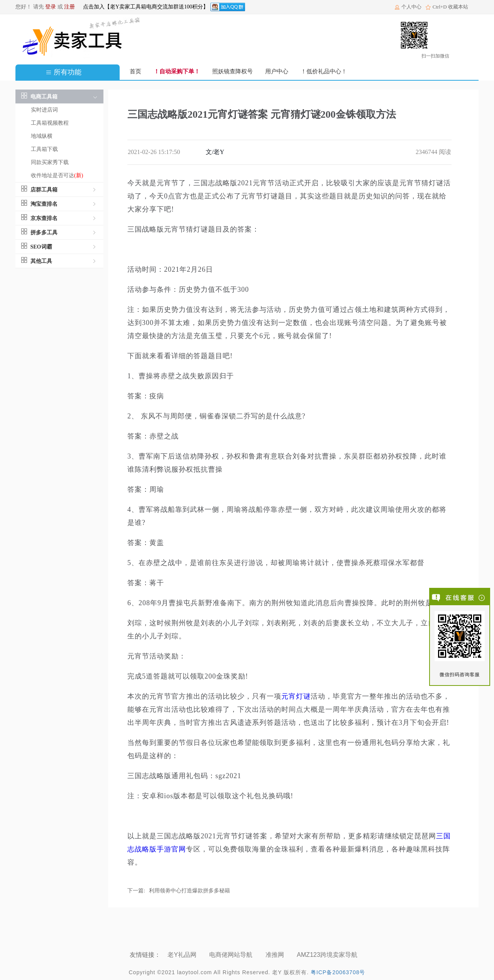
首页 (135, 71)
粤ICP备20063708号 (338, 972)
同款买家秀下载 (50, 162)
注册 (69, 7)
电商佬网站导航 (232, 955)
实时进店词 (44, 110)
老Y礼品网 (183, 955)
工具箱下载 (44, 149)
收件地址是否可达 (57, 175)
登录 (51, 7)
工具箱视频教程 (50, 123)
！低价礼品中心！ (324, 71)
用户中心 (277, 71)
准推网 (276, 955)
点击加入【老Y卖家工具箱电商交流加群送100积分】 (146, 7)
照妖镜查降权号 (233, 71)
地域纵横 (42, 136)
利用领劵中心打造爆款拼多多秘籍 (189, 891)
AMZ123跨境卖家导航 (328, 955)
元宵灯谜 (296, 696)
